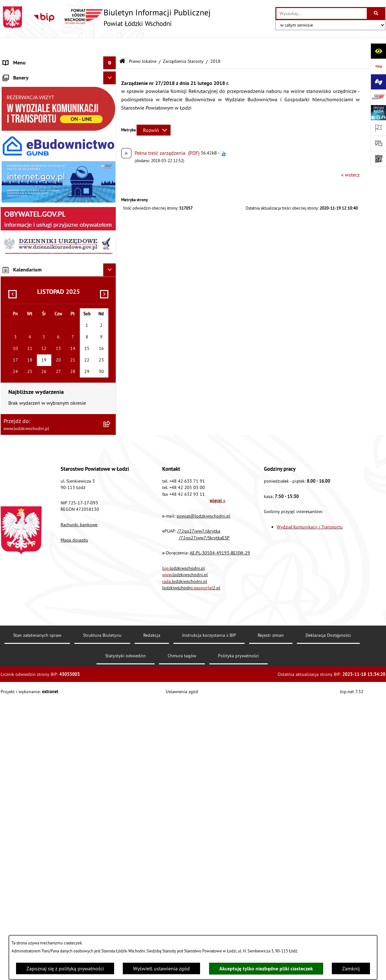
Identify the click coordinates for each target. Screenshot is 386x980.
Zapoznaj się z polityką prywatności (65, 968)
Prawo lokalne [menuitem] (19, 98)
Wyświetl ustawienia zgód (161, 968)
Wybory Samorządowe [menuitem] (27, 303)
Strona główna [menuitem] (19, 59)
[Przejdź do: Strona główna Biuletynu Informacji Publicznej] (122, 45)
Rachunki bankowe (79, 803)
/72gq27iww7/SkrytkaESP (204, 816)
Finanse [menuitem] (12, 124)
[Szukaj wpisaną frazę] (377, 13)
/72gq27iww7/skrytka (199, 810)
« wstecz (350, 158)
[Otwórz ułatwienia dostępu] (378, 51)
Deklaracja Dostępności (328, 914)
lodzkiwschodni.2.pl (191, 867)
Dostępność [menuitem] (16, 239)
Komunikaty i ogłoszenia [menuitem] (30, 137)
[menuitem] (58, 72)
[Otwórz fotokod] (378, 159)
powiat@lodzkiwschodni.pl (203, 794)
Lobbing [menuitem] (12, 188)
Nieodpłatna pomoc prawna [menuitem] (34, 162)
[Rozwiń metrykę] (154, 113)
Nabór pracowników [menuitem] (25, 278)
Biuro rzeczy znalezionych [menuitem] (31, 213)
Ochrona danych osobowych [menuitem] (34, 252)
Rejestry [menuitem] (12, 316)
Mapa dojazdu (74, 818)
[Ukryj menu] (110, 46)
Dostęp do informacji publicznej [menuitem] (38, 226)
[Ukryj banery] (110, 357)
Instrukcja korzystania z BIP (209, 914)
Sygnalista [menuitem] (15, 290)
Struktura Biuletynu (102, 914)
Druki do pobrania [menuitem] (23, 342)
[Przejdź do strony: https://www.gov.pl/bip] (378, 66)
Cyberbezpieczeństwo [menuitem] (27, 329)
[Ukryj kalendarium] (110, 549)
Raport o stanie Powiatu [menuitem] (29, 111)
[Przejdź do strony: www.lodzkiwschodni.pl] (378, 97)
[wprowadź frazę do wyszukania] (322, 13)
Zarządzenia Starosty (183, 44)
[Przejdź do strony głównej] (106, 18)
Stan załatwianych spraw (37, 914)
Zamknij (351, 968)
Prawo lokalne (143, 44)
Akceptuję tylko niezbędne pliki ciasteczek (266, 969)
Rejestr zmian (271, 914)
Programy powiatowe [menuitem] (26, 201)
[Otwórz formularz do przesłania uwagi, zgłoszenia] (378, 143)
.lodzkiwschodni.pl (184, 847)
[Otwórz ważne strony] (378, 128)
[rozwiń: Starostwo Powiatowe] (111, 85)
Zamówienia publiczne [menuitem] (28, 149)
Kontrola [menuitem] (13, 265)
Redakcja (152, 914)
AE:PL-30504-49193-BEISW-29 (220, 832)
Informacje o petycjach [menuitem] (28, 175)
